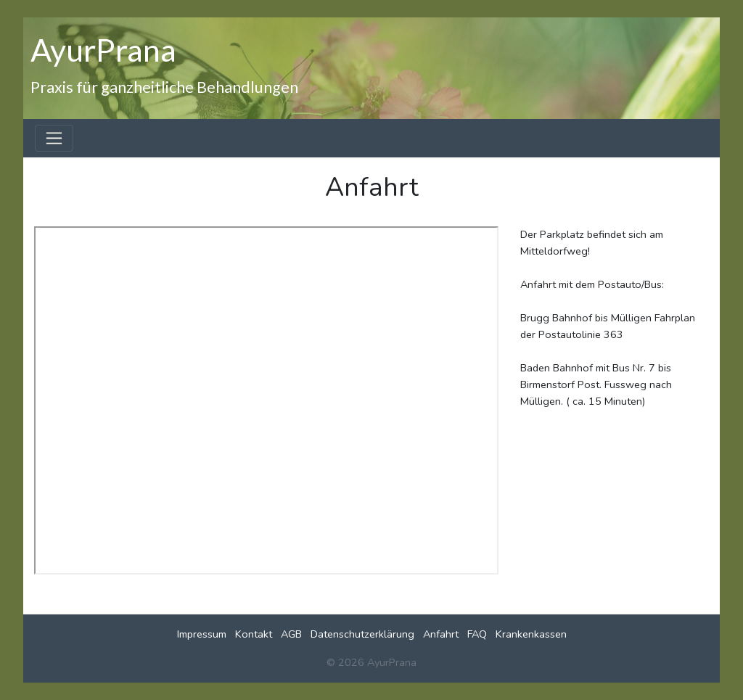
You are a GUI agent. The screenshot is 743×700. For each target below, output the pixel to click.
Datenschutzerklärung (362, 634)
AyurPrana (103, 49)
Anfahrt (441, 634)
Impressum (202, 634)
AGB (291, 634)
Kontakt (254, 634)
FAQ (477, 634)
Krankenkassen (531, 634)
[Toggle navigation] (54, 138)
